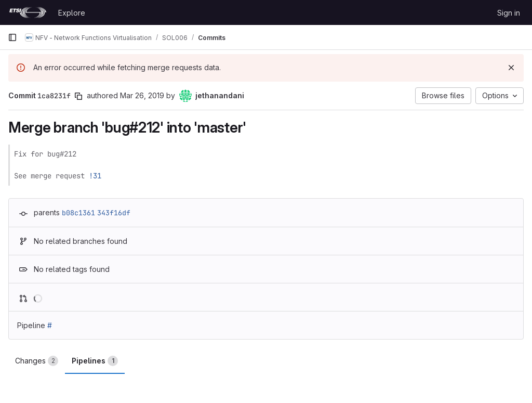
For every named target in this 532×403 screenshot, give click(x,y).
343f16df (114, 213)
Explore (72, 13)
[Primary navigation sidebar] (12, 37)
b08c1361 (78, 213)
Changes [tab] (37, 361)
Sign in (509, 13)
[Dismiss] (511, 68)
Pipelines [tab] (95, 361)
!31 (95, 176)
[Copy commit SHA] (78, 96)
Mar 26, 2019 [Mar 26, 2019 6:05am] (142, 95)
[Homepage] (28, 12)
